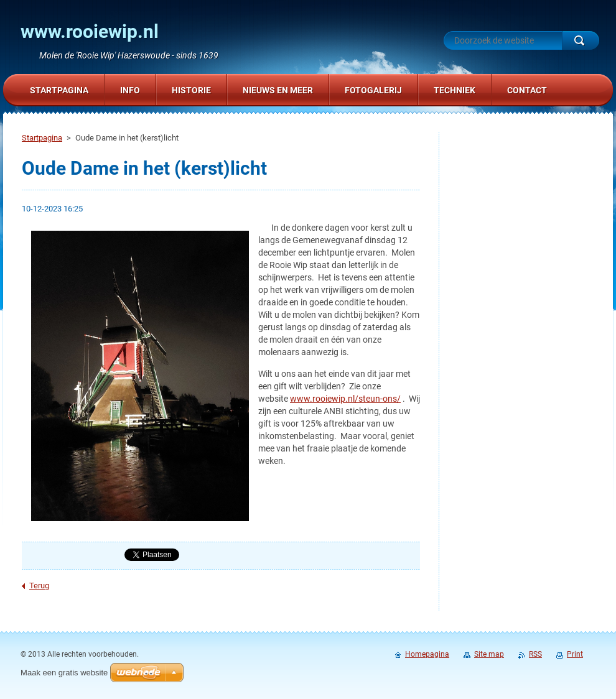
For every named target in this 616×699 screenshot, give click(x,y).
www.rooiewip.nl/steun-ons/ (345, 399)
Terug (39, 586)
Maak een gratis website (64, 673)
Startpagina (42, 138)
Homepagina (427, 654)
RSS (535, 654)
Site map (489, 654)
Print (575, 654)
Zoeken (581, 40)
